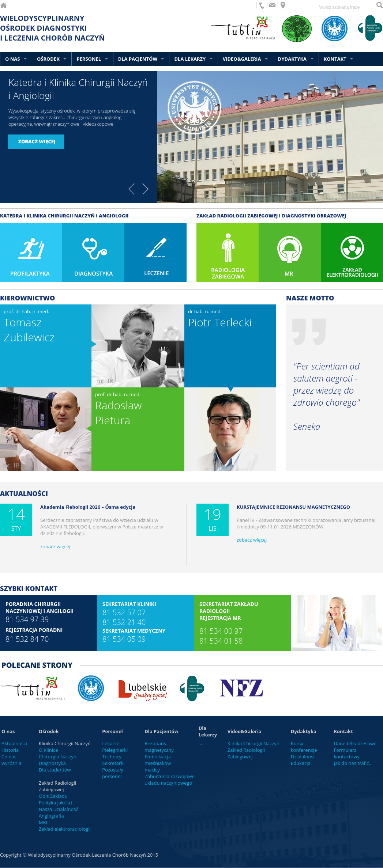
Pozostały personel (112, 773)
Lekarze (111, 743)
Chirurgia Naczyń (58, 757)
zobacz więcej (55, 546)
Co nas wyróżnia (11, 760)
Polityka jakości (56, 803)
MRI (43, 822)
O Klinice (48, 750)
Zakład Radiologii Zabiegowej (246, 753)
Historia (10, 750)
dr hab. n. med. (220, 319)
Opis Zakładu (53, 796)
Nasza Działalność (59, 809)
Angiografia (51, 816)
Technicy (112, 757)
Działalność (303, 757)
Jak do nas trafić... (353, 763)
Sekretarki (113, 763)
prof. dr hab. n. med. (29, 326)
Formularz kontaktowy (346, 753)
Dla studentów (55, 770)
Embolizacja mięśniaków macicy (158, 763)
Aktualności (14, 743)
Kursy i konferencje (304, 747)
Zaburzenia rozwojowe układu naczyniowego (170, 780)
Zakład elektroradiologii (65, 829)
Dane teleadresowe (355, 743)
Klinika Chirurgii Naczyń (254, 743)
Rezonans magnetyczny (159, 747)
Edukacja (301, 763)
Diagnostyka (52, 763)
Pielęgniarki (115, 750)
